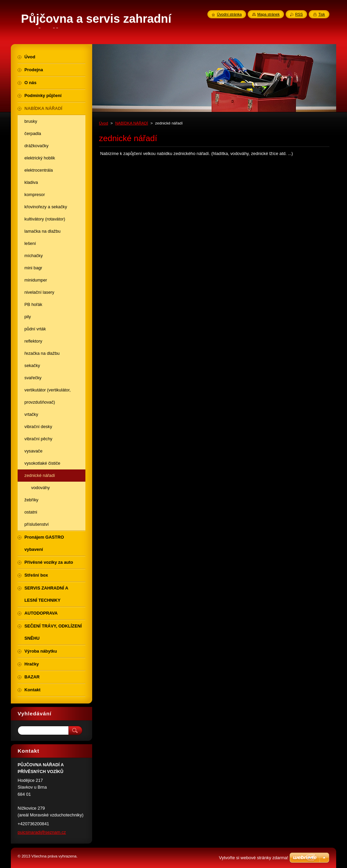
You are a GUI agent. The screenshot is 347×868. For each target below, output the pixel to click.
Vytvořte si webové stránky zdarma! (254, 858)
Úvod (104, 123)
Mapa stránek (268, 14)
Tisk (322, 14)
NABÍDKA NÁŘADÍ (132, 123)
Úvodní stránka (229, 14)
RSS (299, 14)
